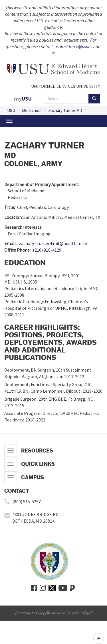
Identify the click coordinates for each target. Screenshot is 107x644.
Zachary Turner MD (65, 110)
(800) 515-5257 (27, 502)
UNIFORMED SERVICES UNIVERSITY (65, 86)
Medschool (32, 110)
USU (11, 110)
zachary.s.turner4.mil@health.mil (53, 243)
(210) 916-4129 (47, 250)
